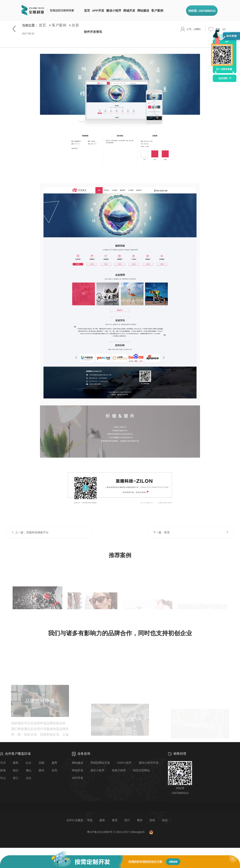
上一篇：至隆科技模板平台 (32, 532)
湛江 (16, 778)
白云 (29, 763)
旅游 (165, 820)
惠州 (41, 770)
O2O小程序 (125, 763)
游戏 (152, 820)
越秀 (54, 763)
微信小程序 (114, 11)
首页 (87, 11)
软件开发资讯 (93, 32)
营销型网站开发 (100, 763)
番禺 (16, 763)
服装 (102, 820)
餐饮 (140, 820)
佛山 (29, 770)
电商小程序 (119, 770)
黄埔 (3, 770)
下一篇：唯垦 (161, 532)
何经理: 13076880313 (202, 11)
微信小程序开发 (149, 763)
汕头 (29, 778)
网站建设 (143, 11)
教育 (115, 820)
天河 (3, 763)
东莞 (54, 770)
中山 (3, 778)
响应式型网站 (141, 770)
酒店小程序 (97, 770)
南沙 (16, 770)
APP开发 (98, 11)
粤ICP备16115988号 (100, 832)
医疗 (127, 820)
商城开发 (129, 11)
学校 (90, 820)
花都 (41, 763)
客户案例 (157, 11)
